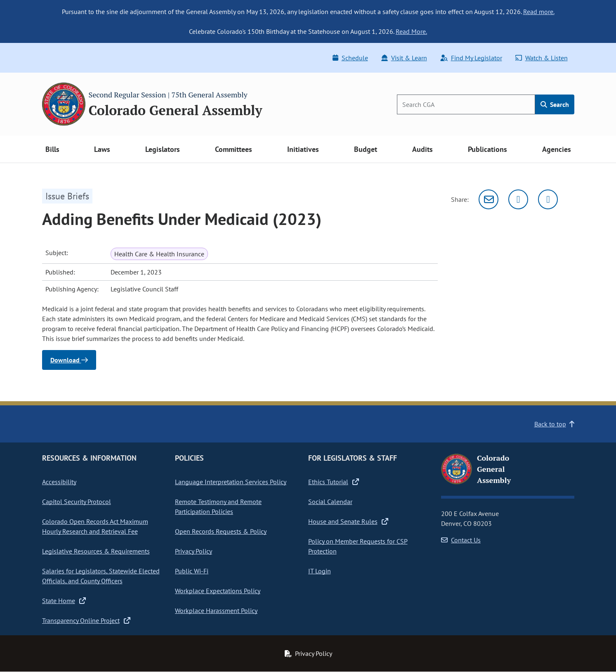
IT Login (320, 571)
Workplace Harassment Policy (216, 610)
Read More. (411, 31)
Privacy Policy (194, 551)
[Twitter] (518, 199)
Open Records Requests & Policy (221, 531)
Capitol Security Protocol (77, 502)
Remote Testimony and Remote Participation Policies (218, 506)
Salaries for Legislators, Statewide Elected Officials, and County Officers (101, 576)
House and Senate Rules (348, 521)
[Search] (466, 104)
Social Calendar (330, 502)
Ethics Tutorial (334, 482)
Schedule (350, 58)
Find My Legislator (471, 58)
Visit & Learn (404, 58)
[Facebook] (548, 199)
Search (555, 104)
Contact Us (461, 540)
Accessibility (59, 482)
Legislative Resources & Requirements (96, 551)
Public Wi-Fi (192, 571)
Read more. (539, 12)
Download (69, 360)
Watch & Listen (542, 58)
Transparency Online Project (86, 620)
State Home (64, 601)
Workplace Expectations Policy (218, 591)
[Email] (489, 199)
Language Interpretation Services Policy (231, 482)
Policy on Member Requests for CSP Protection (358, 546)
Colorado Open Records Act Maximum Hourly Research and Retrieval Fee (95, 526)
